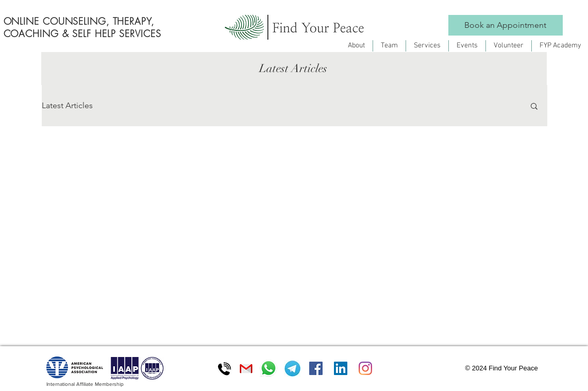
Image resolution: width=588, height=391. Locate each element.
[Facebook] (316, 368)
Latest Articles (67, 105)
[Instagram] (365, 368)
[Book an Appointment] (506, 25)
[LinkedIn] (341, 368)
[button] (534, 107)
